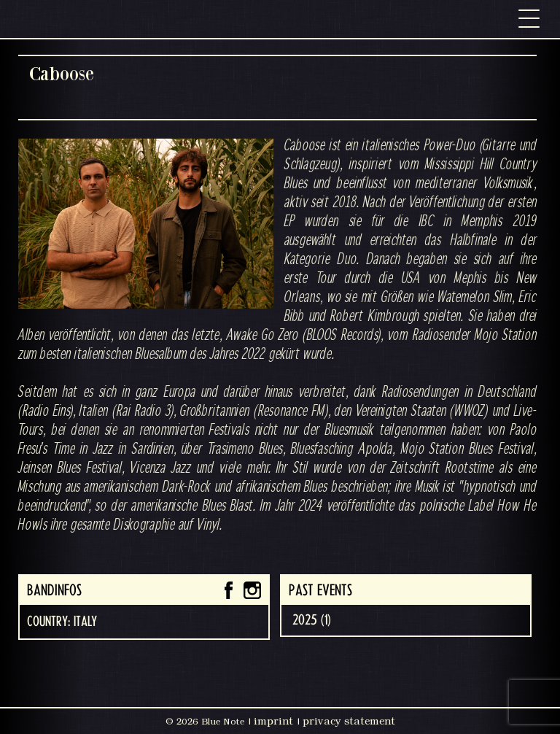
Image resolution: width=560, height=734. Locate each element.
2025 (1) (312, 620)
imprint (273, 721)
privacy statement (349, 721)
